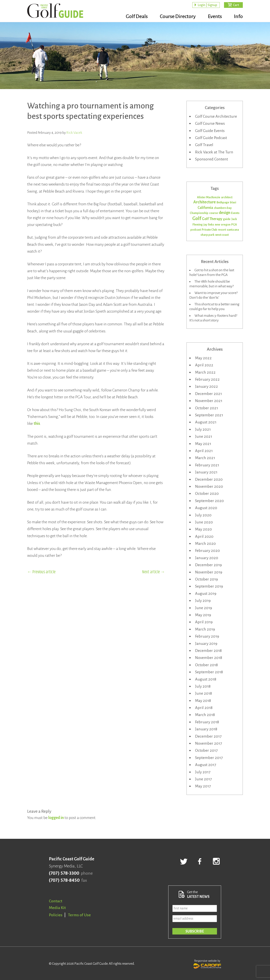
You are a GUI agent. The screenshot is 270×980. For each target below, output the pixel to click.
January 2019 (206, 643)
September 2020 (209, 501)
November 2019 (209, 572)
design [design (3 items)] (225, 213)
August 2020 (206, 508)
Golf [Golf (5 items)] (197, 218)
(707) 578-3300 (64, 873)
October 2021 (207, 408)
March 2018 (205, 715)
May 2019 (203, 615)
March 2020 (205, 543)
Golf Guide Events (210, 131)
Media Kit (57, 908)
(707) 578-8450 (64, 880)
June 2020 (204, 522)
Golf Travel (204, 145)
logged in (56, 818)
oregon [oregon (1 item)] (226, 225)
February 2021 (207, 465)
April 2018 (204, 708)
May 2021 (203, 444)
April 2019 (204, 622)
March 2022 (205, 372)
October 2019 (207, 579)
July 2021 (203, 429)
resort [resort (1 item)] (222, 230)
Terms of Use (79, 915)
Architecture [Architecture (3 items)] (205, 202)
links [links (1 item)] (211, 225)
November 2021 (209, 401)
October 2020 (207, 493)
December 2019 (208, 565)
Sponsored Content (211, 159)
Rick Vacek (74, 133)
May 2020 (203, 529)
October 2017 (206, 750)
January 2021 (206, 472)
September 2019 (209, 586)
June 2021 (204, 436)
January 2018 (206, 729)
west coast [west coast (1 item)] (222, 235)
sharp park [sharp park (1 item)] (207, 235)
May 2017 (203, 786)
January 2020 (207, 558)
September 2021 (209, 415)
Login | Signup (207, 5)
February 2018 (207, 722)
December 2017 (208, 736)
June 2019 (204, 608)
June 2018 (203, 693)
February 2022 (207, 379)
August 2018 (206, 679)
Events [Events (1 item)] (235, 213)
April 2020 (204, 536)
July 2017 (203, 772)
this (37, 423)
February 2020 (207, 551)
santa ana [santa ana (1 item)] (233, 230)
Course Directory (176, 17)
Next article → (153, 572)
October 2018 (206, 665)
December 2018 (208, 651)
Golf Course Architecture (216, 116)
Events (214, 17)
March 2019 (205, 629)
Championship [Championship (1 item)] (199, 213)
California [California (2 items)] (205, 208)
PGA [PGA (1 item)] (234, 225)
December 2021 (208, 394)
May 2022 (203, 358)
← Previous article (41, 572)
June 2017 (203, 779)
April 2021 (204, 451)
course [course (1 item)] (214, 213)
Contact (56, 901)
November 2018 (209, 658)
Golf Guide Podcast (211, 138)
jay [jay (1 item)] (205, 225)
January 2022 (207, 386)
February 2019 (207, 636)
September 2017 (209, 758)
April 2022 (204, 365)
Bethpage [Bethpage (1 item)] (223, 202)
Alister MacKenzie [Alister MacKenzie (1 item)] (209, 197)
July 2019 (203, 601)
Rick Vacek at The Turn (214, 152)
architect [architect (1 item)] (227, 197)
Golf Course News (210, 123)
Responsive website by (207, 964)
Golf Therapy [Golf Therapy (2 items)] (212, 219)
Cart (236, 5)
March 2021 (205, 458)
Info (238, 17)
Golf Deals (134, 17)
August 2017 (206, 765)
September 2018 (209, 672)
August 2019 (206, 593)
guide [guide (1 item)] (227, 219)
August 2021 (206, 422)
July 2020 (203, 515)
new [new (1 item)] (217, 225)
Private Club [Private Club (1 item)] (209, 230)
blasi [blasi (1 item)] (233, 202)
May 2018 (203, 701)
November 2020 (209, 486)
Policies (56, 915)
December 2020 (209, 479)
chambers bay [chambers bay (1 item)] (223, 208)
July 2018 (203, 686)
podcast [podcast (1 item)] (196, 230)
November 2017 (208, 743)
